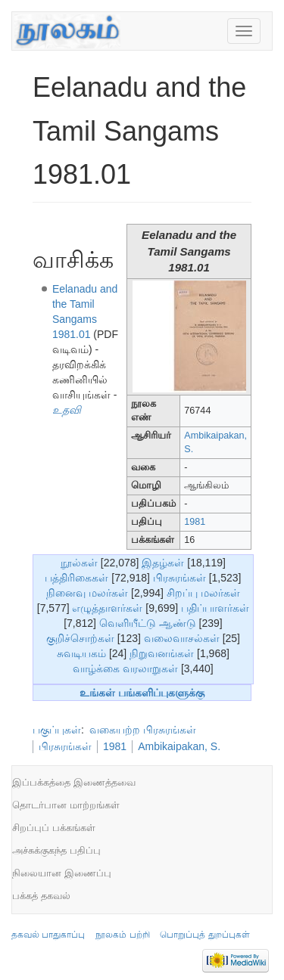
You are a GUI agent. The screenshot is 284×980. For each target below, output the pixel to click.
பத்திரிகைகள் (76, 578)
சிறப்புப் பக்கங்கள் (54, 828)
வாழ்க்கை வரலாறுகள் (125, 668)
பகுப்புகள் (57, 730)
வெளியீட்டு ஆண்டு (148, 623)
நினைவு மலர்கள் (87, 593)
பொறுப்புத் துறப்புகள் (204, 935)
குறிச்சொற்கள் (80, 638)
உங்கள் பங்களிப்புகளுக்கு (142, 693)
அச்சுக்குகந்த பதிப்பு (56, 850)
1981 (195, 522)
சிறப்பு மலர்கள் (203, 593)
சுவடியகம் (81, 653)
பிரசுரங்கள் (179, 578)
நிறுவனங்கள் (162, 653)
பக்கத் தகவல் (41, 896)
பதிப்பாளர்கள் (215, 608)
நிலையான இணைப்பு (62, 873)
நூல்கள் (79, 563)
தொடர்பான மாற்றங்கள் (66, 805)
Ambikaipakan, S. (179, 746)
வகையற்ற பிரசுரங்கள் (143, 730)
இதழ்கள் (163, 563)
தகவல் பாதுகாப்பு (48, 935)
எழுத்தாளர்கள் (107, 608)
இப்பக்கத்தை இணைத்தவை (74, 782)
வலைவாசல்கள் (182, 638)
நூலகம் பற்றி (122, 935)
